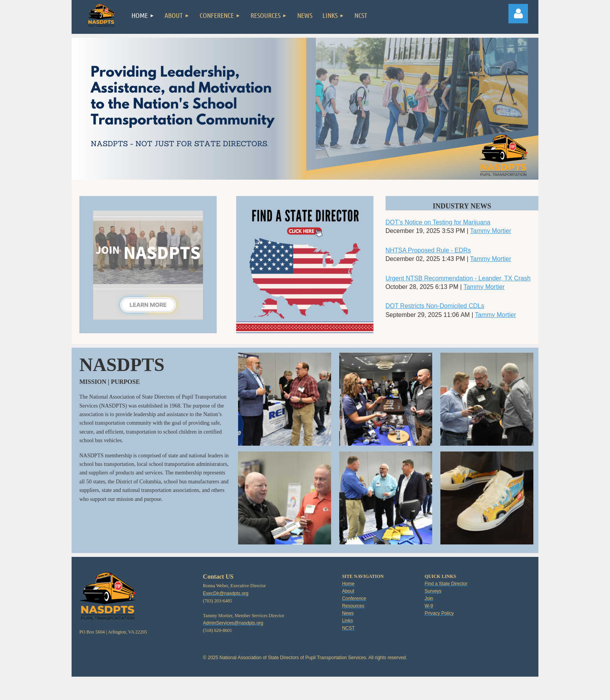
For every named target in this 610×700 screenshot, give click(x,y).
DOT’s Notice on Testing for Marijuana (438, 222)
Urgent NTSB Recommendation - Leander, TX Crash (458, 278)
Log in (518, 14)
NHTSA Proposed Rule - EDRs (428, 250)
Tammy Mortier (491, 231)
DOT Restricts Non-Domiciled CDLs (435, 306)
